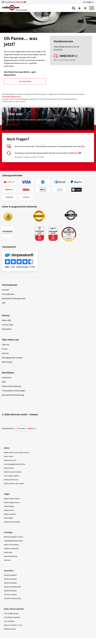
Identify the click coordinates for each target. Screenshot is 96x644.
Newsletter (7, 329)
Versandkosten (8, 294)
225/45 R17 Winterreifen (12, 599)
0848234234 (20, 2)
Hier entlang (12, 125)
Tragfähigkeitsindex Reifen (13, 541)
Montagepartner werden (12, 358)
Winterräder (8, 552)
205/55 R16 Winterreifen (12, 587)
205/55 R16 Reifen (10, 583)
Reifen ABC (7, 320)
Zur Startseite (25, 81)
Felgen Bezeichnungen (12, 522)
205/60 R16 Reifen (10, 591)
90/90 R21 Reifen (10, 629)
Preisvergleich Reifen (11, 476)
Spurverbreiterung (11, 556)
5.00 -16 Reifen (9, 621)
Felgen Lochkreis (10, 514)
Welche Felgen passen (12, 503)
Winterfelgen (8, 518)
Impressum (7, 378)
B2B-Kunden (7, 362)
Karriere (5, 353)
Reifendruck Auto (10, 460)
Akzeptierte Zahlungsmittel (14, 299)
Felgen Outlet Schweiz (12, 499)
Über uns (6, 345)
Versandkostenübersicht (11, 97)
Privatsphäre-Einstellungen (14, 391)
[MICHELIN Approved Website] (16, 232)
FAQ (83, 146)
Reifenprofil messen (11, 480)
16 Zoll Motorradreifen (12, 617)
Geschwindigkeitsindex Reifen (15, 464)
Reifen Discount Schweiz (13, 472)
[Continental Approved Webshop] (47, 216)
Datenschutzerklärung (11, 386)
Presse (5, 349)
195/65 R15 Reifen (10, 579)
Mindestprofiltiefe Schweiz (14, 537)
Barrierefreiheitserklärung (13, 395)
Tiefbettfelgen (9, 506)
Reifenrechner (9, 468)
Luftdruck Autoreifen (11, 549)
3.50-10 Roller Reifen (11, 614)
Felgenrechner (9, 510)
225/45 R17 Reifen (10, 595)
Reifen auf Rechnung (11, 545)
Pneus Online (9, 456)
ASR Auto (7, 560)
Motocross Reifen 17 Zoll (13, 625)
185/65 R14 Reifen (10, 575)
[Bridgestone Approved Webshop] (16, 216)
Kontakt (5, 290)
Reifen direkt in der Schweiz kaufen (16, 453)
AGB (4, 382)
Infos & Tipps (7, 325)
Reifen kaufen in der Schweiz (14, 484)
